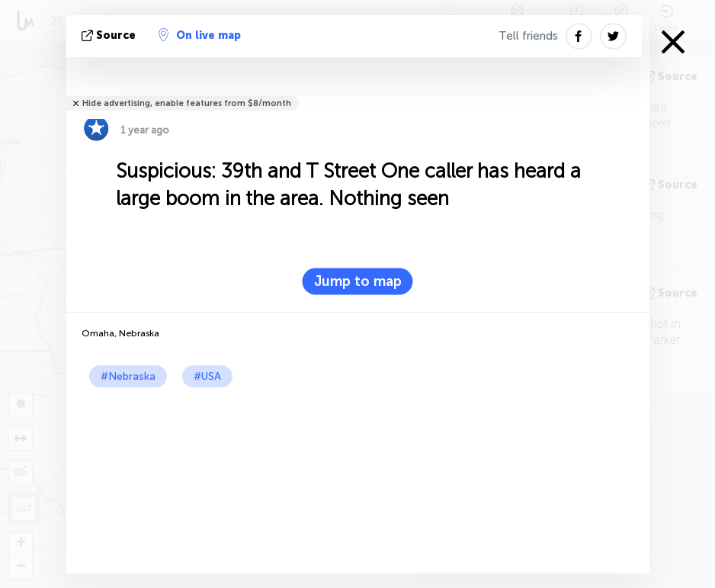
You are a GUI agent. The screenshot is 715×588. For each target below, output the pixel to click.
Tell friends (528, 36)
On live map (200, 35)
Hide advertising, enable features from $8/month (187, 103)
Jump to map (358, 281)
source (110, 35)
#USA (207, 376)
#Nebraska (128, 376)
